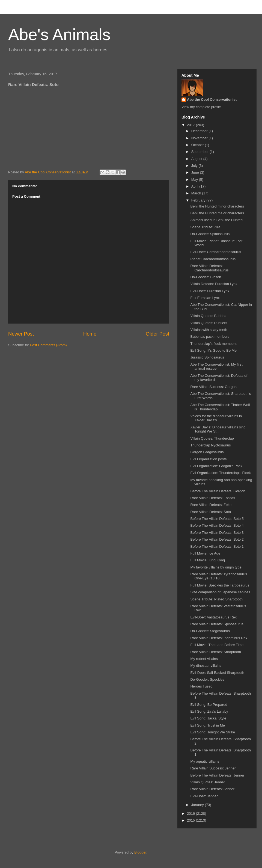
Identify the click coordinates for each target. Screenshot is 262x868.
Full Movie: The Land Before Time (217, 645)
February (199, 200)
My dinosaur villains (206, 666)
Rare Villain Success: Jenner (213, 768)
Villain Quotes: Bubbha (208, 316)
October (198, 145)
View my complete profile (201, 107)
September (200, 152)
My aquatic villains (205, 761)
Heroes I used (201, 686)
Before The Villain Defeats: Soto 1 (217, 546)
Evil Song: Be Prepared (209, 705)
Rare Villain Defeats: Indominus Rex (219, 638)
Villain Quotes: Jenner (208, 782)
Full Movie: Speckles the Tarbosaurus (220, 585)
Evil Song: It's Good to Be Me (213, 350)
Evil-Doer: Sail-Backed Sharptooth (217, 673)
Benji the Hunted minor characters (217, 206)
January (198, 805)
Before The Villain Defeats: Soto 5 (217, 519)
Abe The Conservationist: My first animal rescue (216, 367)
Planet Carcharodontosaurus (213, 259)
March (197, 193)
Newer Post (21, 334)
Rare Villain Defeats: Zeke (211, 505)
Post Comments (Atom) (48, 345)
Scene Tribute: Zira (205, 227)
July (195, 166)
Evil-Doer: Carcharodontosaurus (216, 252)
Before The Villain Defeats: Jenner (217, 775)
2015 (191, 820)
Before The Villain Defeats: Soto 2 (217, 539)
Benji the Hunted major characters (217, 213)
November (200, 138)
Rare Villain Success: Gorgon (213, 387)
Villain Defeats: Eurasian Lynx (214, 284)
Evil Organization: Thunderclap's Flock (220, 473)
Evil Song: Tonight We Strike (213, 732)
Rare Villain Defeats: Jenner (212, 789)
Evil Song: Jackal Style (208, 718)
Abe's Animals (59, 35)
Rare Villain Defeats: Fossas (213, 498)
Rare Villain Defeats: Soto (211, 512)
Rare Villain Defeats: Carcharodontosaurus (209, 268)
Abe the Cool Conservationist (212, 100)
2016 (191, 814)
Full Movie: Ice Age (205, 553)
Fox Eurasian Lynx (205, 298)
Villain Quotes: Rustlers (209, 323)
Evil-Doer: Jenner (204, 796)
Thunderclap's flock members (213, 344)
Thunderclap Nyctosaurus (210, 445)
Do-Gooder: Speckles (207, 679)
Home (90, 334)
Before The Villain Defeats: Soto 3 (217, 533)
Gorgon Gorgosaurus (207, 452)
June (196, 172)
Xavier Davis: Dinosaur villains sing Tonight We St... (218, 429)
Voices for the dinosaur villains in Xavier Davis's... (216, 418)
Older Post (157, 334)
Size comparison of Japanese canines (220, 592)
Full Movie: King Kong (207, 560)
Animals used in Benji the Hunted (216, 220)
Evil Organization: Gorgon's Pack (216, 466)
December (200, 131)
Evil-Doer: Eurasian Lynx (210, 291)
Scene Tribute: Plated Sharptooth (216, 599)
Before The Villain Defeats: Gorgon (218, 491)
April (195, 186)
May (195, 180)
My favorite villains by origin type (216, 567)
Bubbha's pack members (210, 337)
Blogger (140, 852)
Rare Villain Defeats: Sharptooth (215, 652)
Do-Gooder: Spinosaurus (210, 234)
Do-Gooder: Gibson (206, 277)
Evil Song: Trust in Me (207, 725)
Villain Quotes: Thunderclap (212, 438)
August (197, 159)
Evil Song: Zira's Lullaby (209, 711)
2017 (191, 125)
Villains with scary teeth (209, 330)
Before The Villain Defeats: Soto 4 (217, 525)
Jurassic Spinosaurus (207, 357)
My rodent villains (204, 659)
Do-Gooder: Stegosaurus (210, 631)
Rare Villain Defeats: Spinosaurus (217, 624)
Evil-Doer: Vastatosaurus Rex (213, 617)
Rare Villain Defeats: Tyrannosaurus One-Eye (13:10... (219, 576)
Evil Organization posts (208, 459)
